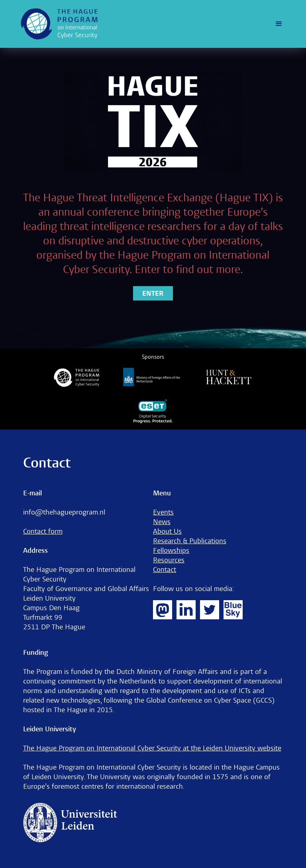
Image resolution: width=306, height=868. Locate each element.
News (162, 522)
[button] (279, 24)
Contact (165, 570)
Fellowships (171, 551)
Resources (169, 560)
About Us (167, 531)
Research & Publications (190, 541)
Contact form (43, 531)
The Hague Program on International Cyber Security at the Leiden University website (152, 748)
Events (163, 512)
